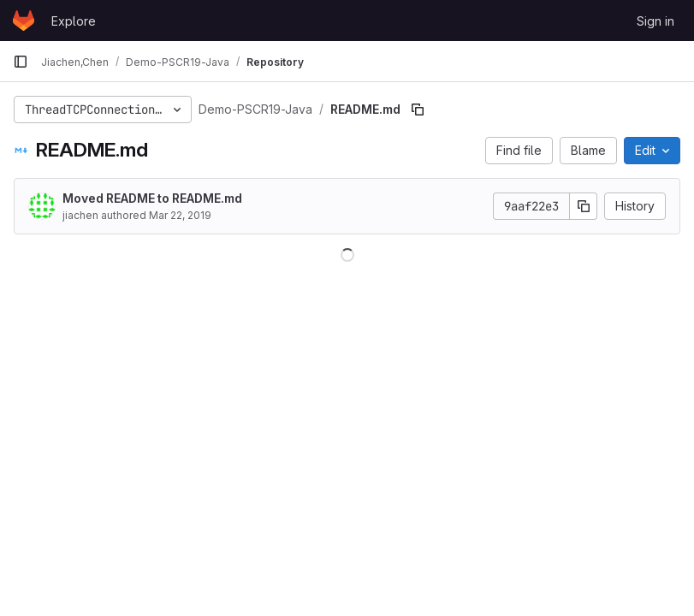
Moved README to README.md (152, 198)
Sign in (655, 21)
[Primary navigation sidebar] (21, 62)
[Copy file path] (418, 110)
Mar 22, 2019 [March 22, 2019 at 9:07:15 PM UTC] (180, 215)
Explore (74, 21)
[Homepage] (24, 21)
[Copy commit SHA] (584, 206)
